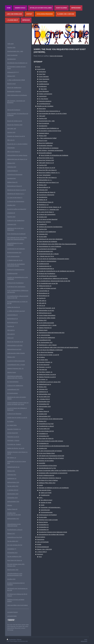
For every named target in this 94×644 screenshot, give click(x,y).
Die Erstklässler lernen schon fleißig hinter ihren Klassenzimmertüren (57, 244)
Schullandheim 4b (44, 527)
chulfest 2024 (12, 205)
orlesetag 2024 (12, 167)
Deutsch (16, 612)
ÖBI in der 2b (11, 140)
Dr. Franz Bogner (43, 99)
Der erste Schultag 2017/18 (46, 431)
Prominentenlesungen (47, 512)
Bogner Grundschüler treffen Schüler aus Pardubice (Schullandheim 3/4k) (59, 471)
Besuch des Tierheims (45, 222)
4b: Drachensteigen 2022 (46, 342)
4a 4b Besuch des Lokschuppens (48, 276)
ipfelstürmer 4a (12, 479)
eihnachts (11, 345)
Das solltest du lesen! (46, 500)
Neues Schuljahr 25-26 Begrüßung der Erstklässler (54, 155)
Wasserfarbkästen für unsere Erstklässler (50, 246)
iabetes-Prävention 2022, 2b (16, 369)
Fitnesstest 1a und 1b (13, 437)
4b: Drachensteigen (13, 393)
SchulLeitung (42, 72)
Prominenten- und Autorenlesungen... (51, 507)
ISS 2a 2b (11, 338)
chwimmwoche (15, 256)
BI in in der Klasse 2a (14, 152)
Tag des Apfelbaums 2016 (14, 557)
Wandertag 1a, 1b (44, 205)
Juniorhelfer (42, 463)
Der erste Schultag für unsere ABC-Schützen (51, 441)
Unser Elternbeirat (44, 91)
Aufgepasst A (11, 72)
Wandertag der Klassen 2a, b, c (16, 194)
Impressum (40, 554)
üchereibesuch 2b (13, 323)
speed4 (41, 485)
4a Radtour (42, 357)
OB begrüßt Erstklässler (45, 153)
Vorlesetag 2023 (43, 234)
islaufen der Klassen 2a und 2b (16, 136)
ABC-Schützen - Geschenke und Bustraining (51, 150)
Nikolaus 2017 (43, 421)
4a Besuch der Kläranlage (14, 414)
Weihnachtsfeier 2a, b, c (45, 180)
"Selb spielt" (42, 116)
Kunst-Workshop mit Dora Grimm (48, 466)
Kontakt (39, 544)
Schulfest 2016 (43, 448)
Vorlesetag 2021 (43, 389)
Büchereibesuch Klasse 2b (46, 202)
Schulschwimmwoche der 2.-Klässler (49, 254)
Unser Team (42, 74)
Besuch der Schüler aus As (46, 158)
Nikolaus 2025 (43, 136)
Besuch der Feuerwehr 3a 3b (15, 342)
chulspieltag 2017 (13, 553)
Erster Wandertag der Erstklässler (48, 242)
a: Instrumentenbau (13, 382)
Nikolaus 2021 (43, 387)
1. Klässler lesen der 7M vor (46, 256)
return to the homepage (56, 56)
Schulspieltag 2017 (44, 436)
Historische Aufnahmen (45, 101)
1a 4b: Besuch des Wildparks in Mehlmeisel (51, 350)
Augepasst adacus (44, 133)
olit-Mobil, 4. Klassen (14, 441)
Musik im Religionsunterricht (46, 475)
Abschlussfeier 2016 (13, 570)
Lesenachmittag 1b (44, 291)
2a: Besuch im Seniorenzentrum (47, 261)
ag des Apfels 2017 (13, 541)
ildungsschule (14, 273)
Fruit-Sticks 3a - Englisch (14, 444)
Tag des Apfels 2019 (44, 397)
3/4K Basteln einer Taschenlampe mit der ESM (51, 456)
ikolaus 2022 (12, 357)
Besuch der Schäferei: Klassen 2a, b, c (49, 173)
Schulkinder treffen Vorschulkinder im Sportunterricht (53, 473)
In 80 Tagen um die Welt (14, 515)
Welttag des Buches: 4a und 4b (47, 374)
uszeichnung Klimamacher (15, 175)
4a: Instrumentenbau (44, 335)
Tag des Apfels (43, 237)
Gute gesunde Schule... (45, 490)
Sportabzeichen (43, 126)
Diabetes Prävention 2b (45, 328)
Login (86, 640)
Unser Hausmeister (44, 79)
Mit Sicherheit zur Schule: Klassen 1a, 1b (50, 207)
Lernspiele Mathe (12, 616)
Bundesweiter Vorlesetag (46, 146)
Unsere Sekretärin (44, 77)
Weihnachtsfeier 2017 (45, 416)
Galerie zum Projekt (46, 493)
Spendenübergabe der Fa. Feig (47, 468)
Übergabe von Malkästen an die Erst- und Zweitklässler (54, 488)
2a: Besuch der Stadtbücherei (47, 338)
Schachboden (11, 148)
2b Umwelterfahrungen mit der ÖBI (48, 283)
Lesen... (41, 498)
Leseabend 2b (43, 224)
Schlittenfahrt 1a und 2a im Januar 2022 (50, 382)
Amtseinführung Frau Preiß (46, 424)
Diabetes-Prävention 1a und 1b (47, 377)
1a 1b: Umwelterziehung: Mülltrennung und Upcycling (53, 278)
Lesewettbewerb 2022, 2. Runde (48, 325)
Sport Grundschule (44, 123)
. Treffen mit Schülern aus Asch (16, 311)
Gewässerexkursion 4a (45, 266)
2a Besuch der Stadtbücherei (15, 386)
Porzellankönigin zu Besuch (46, 426)
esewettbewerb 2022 (14, 389)
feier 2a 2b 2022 (18, 345)
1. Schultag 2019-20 (44, 399)
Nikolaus (41, 409)
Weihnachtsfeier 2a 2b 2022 (46, 310)
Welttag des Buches (13, 307)
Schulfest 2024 (43, 217)
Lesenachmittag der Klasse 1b (47, 192)
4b (8, 283)
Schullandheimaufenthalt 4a (46, 269)
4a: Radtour (10, 421)
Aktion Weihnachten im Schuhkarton (49, 148)
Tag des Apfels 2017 (44, 429)
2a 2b (9, 256)
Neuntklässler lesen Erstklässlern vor (49, 128)
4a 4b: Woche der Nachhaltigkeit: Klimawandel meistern (54, 259)
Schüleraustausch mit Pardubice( (48, 515)
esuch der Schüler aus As (15, 121)
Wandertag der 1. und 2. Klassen (48, 345)
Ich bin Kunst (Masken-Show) (47, 453)
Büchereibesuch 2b (44, 296)
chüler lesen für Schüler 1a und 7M (18, 418)
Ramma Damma (43, 522)
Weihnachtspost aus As (45, 313)
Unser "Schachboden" (45, 175)
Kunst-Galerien (41, 537)
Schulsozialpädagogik (43, 547)
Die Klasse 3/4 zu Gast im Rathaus (48, 480)
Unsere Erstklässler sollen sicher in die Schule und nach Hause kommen (58, 347)
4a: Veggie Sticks (12, 425)
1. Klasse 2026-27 (42, 552)
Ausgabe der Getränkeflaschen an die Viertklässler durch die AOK (57, 271)
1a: (8, 198)
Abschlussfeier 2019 (44, 402)
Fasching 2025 (43, 165)
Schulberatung (43, 86)
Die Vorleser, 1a (43, 379)
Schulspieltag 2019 (44, 404)
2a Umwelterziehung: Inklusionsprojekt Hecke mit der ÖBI (54, 281)
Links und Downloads (43, 542)
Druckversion (11, 640)
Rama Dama (42, 109)
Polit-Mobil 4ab (43, 370)
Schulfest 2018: (11, 513)
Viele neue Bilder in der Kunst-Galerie (17, 605)
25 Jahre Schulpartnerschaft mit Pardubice (50, 451)
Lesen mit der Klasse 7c (16, 198)
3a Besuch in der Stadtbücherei (47, 232)
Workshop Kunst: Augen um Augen (48, 520)
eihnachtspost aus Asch (15, 349)
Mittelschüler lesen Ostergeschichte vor (49, 111)
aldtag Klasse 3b (13, 182)
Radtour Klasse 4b (44, 411)
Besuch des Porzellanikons (16, 283)
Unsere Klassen (43, 82)
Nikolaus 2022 (43, 320)
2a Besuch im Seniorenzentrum (16, 270)
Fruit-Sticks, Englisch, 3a (46, 372)
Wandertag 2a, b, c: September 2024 (49, 210)
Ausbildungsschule (44, 84)
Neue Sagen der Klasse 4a (46, 439)
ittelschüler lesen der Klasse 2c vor (18, 159)
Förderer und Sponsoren (45, 94)
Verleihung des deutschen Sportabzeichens (51, 227)
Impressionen (41, 539)
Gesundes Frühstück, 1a (45, 362)
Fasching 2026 (43, 118)
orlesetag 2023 (12, 224)
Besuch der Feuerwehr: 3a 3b (47, 308)
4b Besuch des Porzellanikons (47, 274)
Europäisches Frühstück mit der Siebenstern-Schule (53, 532)
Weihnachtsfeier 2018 (45, 407)
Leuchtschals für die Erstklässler (48, 249)
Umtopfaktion (11, 549)
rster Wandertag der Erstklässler (17, 234)
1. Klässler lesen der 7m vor (15, 260)
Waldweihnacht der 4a (45, 384)
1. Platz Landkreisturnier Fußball (48, 138)
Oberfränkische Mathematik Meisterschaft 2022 (52, 333)
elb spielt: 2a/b (12, 129)
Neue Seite (44, 89)
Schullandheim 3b (44, 530)
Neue (40, 557)
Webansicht (84, 641)
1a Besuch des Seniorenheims (47, 214)
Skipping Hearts (43, 330)
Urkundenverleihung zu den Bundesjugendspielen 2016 (54, 446)
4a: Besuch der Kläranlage (46, 352)
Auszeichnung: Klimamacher (47, 195)
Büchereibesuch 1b (44, 293)
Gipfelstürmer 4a (43, 392)
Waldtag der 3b (43, 200)
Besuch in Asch (43, 141)
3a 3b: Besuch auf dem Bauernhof (48, 219)
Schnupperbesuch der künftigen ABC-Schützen (52, 535)
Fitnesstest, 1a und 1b (45, 367)
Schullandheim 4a (44, 443)
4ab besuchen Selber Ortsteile (47, 318)
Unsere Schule (41, 69)
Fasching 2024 (43, 229)
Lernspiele (10, 612)
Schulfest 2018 (43, 414)
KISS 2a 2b (42, 306)
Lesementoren (43, 96)
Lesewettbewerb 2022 (45, 340)
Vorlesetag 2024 (43, 190)
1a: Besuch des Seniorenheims (16, 201)
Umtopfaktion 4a (43, 434)
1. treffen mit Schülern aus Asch (47, 288)
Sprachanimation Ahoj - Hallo (47, 121)
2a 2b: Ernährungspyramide (46, 323)
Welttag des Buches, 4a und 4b (16, 448)
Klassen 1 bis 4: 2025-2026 (44, 549)
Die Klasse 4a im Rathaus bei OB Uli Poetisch (51, 458)
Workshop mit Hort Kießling (46, 461)
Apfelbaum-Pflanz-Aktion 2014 (47, 483)
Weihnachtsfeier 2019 (45, 394)
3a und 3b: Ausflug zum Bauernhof (17, 209)
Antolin (43, 505)
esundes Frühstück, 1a (14, 429)
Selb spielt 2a (42, 301)
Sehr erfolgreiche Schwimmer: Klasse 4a (50, 478)
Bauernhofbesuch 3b (44, 187)
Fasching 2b (42, 298)
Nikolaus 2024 (43, 185)
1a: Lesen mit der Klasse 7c (46, 212)
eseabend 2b (11, 213)
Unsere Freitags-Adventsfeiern (47, 315)
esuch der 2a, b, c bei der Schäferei (18, 144)
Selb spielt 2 (11, 330)
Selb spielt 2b (42, 303)
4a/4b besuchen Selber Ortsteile (16, 353)
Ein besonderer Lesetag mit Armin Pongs (50, 131)
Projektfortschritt (45, 495)
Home (39, 67)
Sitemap (19, 640)
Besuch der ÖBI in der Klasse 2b (48, 170)
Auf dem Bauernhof (44, 365)
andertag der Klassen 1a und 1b (17, 190)
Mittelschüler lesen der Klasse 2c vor (49, 182)
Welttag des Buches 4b (45, 286)
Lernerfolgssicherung (45, 104)
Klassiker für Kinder (46, 503)
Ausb (9, 273)
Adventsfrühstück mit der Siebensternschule (51, 419)
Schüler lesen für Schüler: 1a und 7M (49, 355)
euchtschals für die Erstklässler (16, 249)
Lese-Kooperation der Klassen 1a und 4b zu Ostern (53, 114)
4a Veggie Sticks (43, 360)
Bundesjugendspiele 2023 (46, 251)
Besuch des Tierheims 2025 (46, 160)
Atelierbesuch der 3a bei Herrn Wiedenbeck (51, 239)
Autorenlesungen (45, 510)
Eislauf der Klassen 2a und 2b (47, 168)
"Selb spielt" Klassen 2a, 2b (46, 163)
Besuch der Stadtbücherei (46, 143)
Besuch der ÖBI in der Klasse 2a (48, 178)
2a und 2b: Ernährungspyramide (16, 361)
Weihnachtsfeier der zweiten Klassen (17, 155)
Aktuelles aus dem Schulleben (45, 106)
